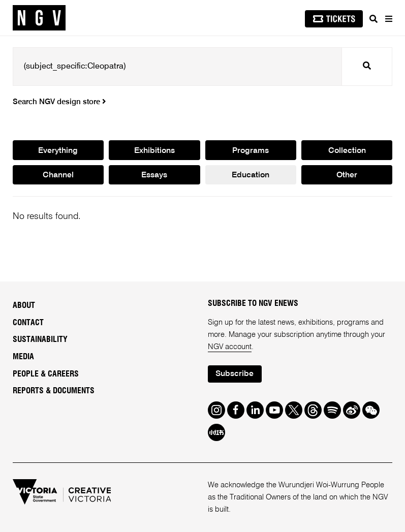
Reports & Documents (54, 391)
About (24, 305)
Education (251, 175)
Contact (28, 323)
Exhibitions (154, 151)
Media (23, 357)
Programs (251, 151)
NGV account (230, 347)
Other (347, 175)
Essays (154, 175)
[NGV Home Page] (39, 18)
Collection (347, 151)
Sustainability (40, 339)
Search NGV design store (59, 102)
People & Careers (46, 374)
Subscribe (235, 374)
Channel (58, 175)
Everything (58, 151)
